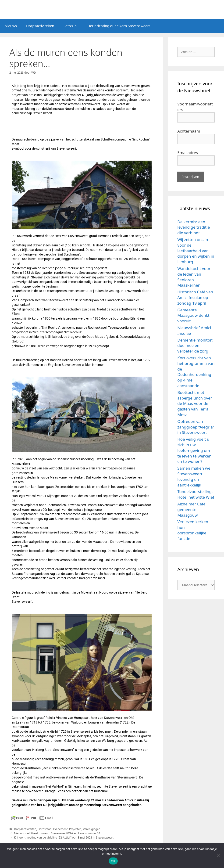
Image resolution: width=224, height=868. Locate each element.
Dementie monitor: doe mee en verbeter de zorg (195, 346)
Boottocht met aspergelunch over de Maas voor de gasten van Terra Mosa (195, 403)
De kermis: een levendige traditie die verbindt (194, 227)
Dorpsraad (44, 829)
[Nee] (218, 856)
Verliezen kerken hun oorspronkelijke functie (193, 530)
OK (113, 861)
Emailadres (188, 153)
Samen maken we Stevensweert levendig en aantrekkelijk (194, 476)
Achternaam (189, 131)
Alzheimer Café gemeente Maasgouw (191, 510)
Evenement (60, 829)
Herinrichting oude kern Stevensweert (119, 26)
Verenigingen (92, 829)
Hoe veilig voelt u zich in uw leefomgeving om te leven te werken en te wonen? (194, 450)
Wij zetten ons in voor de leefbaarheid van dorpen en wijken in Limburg (196, 251)
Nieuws (11, 26)
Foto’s (73, 26)
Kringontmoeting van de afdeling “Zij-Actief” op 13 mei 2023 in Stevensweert (64, 837)
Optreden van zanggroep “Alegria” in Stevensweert (196, 427)
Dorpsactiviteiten (40, 26)
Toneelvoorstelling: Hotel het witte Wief (196, 494)
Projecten (75, 829)
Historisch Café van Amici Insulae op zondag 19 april (195, 297)
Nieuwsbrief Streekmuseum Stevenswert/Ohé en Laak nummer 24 (57, 833)
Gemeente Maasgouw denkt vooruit (193, 315)
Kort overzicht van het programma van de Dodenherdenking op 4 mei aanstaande (196, 372)
